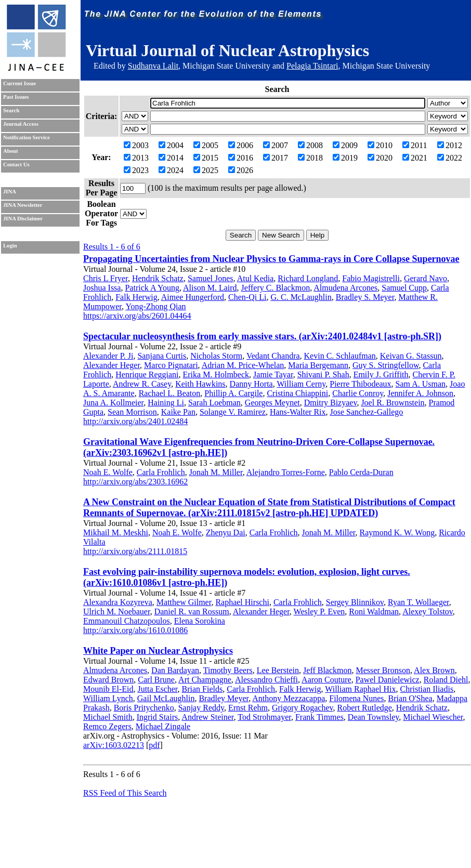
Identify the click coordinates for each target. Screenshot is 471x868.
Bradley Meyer (224, 698)
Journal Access (21, 124)
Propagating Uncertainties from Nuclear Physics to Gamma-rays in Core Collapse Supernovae (271, 259)
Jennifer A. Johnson (420, 393)
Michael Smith (108, 717)
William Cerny (301, 384)
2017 (276, 158)
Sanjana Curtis (162, 356)
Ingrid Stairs (158, 717)
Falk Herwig (136, 297)
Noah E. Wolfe (108, 472)
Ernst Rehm (248, 708)
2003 (136, 145)
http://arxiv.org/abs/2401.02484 (135, 421)
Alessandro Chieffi (266, 680)
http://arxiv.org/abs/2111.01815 (135, 551)
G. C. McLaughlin (301, 297)
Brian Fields (202, 689)
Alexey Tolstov (428, 611)
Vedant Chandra (273, 356)
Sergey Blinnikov (355, 602)
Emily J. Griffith (381, 374)
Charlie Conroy (358, 393)
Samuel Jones (211, 278)
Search (11, 110)
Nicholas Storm (216, 356)
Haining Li (166, 403)
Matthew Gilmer (184, 602)
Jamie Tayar (273, 374)
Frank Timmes (319, 717)
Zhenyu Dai (226, 532)
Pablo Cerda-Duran (361, 472)
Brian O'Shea (410, 698)
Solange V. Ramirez (233, 412)
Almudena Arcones (345, 288)
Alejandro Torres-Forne (286, 472)
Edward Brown (108, 680)
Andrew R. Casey (142, 384)
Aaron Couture (326, 680)
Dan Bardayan (175, 670)
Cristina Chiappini (297, 393)
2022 (450, 158)
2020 (380, 158)
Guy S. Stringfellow (385, 365)
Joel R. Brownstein (392, 403)
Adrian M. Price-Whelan (243, 365)
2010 (380, 145)
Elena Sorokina (200, 621)
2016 (241, 158)
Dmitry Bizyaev (331, 403)
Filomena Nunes (356, 698)
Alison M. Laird (210, 288)
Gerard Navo (426, 278)
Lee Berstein (278, 670)
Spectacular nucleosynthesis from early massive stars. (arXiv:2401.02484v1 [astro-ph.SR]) (262, 336)
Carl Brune (156, 680)
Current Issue (19, 83)
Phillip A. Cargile (233, 393)
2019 (345, 158)
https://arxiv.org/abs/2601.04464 (137, 316)
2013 (136, 158)
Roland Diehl (446, 680)
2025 (206, 170)
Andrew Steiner (207, 717)
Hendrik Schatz (158, 278)
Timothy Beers (228, 670)
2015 (206, 158)
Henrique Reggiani (147, 374)
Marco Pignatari (171, 365)
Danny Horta (251, 384)
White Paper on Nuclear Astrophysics (158, 651)
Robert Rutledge (365, 708)
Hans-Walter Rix (298, 412)
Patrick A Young (152, 288)
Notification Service (27, 137)
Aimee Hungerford (193, 297)
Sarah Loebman (214, 403)
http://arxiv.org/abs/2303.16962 (135, 482)
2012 (450, 145)
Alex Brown (434, 670)
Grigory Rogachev (303, 708)
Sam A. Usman (421, 384)
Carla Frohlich (161, 472)
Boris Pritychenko (144, 708)
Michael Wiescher (433, 717)
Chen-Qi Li (247, 297)
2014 (171, 158)
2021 (415, 158)
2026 (241, 170)
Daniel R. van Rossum (192, 611)
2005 (206, 145)
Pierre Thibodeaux (360, 384)
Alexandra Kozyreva (118, 602)
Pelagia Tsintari (312, 66)
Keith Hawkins (200, 384)
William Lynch (108, 698)
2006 (241, 145)
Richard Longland (308, 278)
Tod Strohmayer (264, 717)
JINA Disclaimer (23, 219)
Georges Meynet (272, 403)
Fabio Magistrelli (371, 278)
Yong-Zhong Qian (155, 306)
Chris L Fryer (106, 278)
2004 (171, 145)
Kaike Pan (178, 412)
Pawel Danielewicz (388, 680)
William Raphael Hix (360, 689)
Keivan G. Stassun (411, 356)
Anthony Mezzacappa (289, 698)
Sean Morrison (132, 412)
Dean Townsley (373, 717)
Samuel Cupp (404, 288)
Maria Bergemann (318, 365)
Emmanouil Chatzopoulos (127, 621)
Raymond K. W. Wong (397, 532)
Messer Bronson (383, 670)
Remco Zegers (107, 726)
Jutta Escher (157, 689)
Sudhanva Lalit (153, 66)
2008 (310, 145)
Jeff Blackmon (327, 670)
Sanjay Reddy (201, 708)
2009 (345, 145)
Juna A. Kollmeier (113, 403)
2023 (136, 170)
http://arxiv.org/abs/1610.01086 (135, 630)
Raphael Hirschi (242, 602)
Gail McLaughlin (166, 698)
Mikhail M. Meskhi (116, 532)
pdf (154, 745)
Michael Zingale (163, 726)
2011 (415, 145)
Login (10, 246)
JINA (10, 192)
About (10, 151)
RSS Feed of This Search (125, 793)
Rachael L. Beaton (170, 393)
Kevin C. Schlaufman (340, 356)
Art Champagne (205, 680)
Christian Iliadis (427, 689)
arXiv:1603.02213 (114, 745)
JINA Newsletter (23, 205)
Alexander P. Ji (108, 356)
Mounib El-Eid (108, 689)
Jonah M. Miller (216, 472)
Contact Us (16, 165)
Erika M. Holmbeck (216, 374)
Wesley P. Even (319, 611)
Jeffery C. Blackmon (276, 288)
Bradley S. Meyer (365, 297)
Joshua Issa (102, 288)
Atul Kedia (256, 278)
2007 (276, 145)
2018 (310, 158)
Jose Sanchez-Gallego (367, 412)
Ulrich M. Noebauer (117, 611)
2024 (171, 170)
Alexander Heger (112, 365)
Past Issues (16, 97)
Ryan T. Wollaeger (418, 602)
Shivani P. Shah (323, 374)
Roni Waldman (374, 611)
